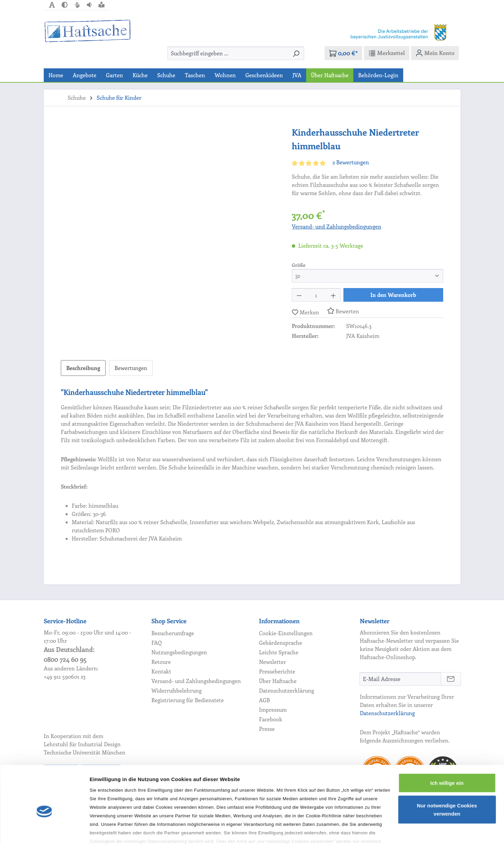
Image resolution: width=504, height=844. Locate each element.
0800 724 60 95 (65, 659)
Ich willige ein (447, 748)
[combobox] (228, 53)
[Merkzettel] (387, 53)
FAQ (157, 643)
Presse (267, 729)
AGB (264, 700)
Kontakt (161, 671)
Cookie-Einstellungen (286, 633)
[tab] (83, 368)
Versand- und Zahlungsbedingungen (337, 226)
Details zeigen (107, 831)
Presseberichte (277, 671)
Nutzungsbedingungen (179, 652)
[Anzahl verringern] (299, 295)
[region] (170, 199)
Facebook (271, 719)
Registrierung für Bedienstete (188, 700)
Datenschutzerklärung (287, 690)
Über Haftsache (278, 681)
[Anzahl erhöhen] (333, 295)
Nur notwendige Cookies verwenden (447, 775)
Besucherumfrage (173, 633)
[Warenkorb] (343, 53)
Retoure (161, 662)
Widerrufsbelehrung (176, 690)
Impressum (273, 710)
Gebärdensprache (281, 643)
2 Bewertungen (351, 162)
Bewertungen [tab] (131, 368)
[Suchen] (296, 53)
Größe (299, 265)
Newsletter (273, 662)
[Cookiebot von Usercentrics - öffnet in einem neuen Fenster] (44, 831)
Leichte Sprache (279, 652)
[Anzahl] (316, 295)
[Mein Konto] (435, 53)
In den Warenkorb (393, 295)
